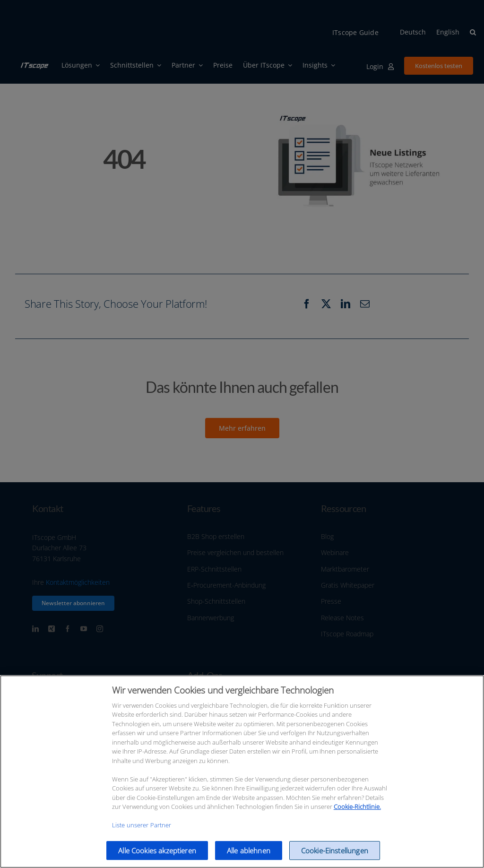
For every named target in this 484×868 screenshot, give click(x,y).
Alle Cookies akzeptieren (157, 858)
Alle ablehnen (249, 858)
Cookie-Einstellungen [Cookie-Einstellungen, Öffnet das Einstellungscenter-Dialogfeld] (335, 858)
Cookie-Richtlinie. (357, 814)
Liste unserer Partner (142, 833)
